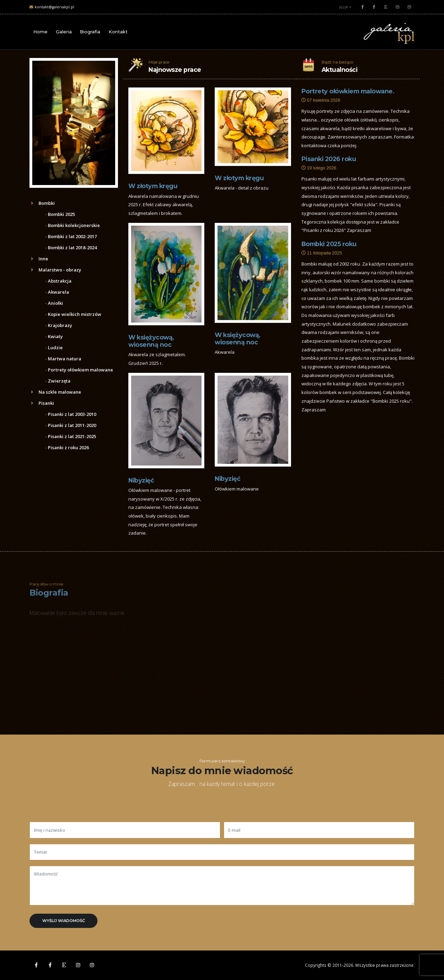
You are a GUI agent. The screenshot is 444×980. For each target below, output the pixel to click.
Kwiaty (54, 336)
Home (40, 32)
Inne (40, 259)
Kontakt (118, 32)
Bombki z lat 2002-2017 (71, 236)
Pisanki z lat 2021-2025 (71, 436)
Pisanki (42, 403)
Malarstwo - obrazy (56, 270)
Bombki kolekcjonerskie (72, 225)
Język (345, 7)
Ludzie (54, 347)
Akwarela (57, 292)
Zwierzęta (58, 381)
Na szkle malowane (56, 392)
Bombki (43, 203)
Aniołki (54, 303)
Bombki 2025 (60, 214)
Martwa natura (63, 359)
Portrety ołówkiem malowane (79, 370)
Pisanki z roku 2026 (67, 447)
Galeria (64, 32)
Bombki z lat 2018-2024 (71, 248)
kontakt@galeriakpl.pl (54, 7)
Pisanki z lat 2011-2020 (71, 425)
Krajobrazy (59, 325)
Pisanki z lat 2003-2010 (71, 414)
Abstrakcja (58, 281)
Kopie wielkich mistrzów (73, 314)
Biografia (90, 32)
